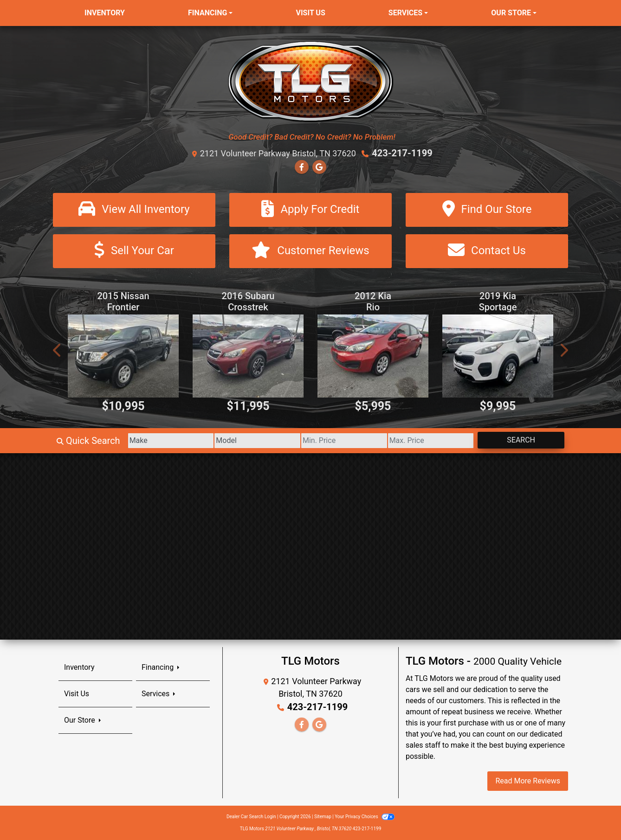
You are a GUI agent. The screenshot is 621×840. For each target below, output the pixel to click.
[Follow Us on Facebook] (302, 167)
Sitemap (323, 817)
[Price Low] (344, 441)
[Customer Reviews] (310, 251)
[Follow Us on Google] (319, 167)
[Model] (257, 441)
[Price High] (431, 441)
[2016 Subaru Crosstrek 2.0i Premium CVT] (248, 356)
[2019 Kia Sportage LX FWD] (498, 356)
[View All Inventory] (134, 210)
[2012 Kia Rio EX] (373, 356)
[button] (58, 350)
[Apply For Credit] (310, 210)
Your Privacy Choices (365, 817)
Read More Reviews (528, 781)
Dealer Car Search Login (251, 817)
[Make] (171, 441)
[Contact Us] (487, 251)
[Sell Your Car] (134, 251)
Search (521, 440)
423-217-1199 (402, 153)
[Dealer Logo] (311, 81)
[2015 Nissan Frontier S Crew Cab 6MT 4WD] (123, 356)
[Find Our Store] (487, 210)
